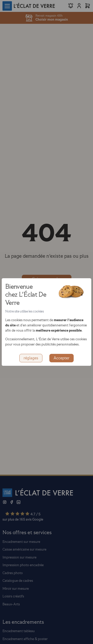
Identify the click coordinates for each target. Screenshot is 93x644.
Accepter (62, 358)
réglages (31, 358)
